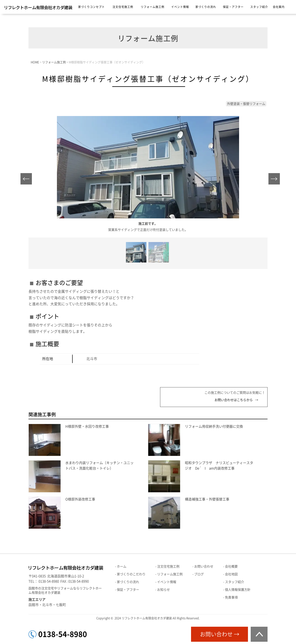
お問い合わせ (204, 566)
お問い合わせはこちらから (234, 400)
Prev (27, 180)
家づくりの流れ (206, 7)
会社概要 (231, 566)
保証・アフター (233, 7)
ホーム (122, 566)
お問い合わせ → (220, 634)
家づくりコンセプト (91, 7)
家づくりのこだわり (131, 574)
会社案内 (279, 7)
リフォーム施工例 (153, 7)
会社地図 (231, 574)
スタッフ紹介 (259, 7)
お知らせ (163, 590)
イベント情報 (180, 7)
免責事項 (231, 597)
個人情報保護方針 (238, 590)
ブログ (199, 574)
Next (275, 180)
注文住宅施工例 (123, 7)
